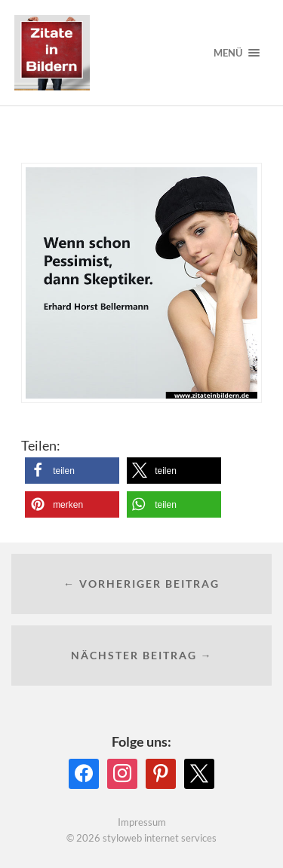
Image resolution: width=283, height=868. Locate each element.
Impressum (142, 822)
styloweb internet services (160, 838)
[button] (72, 471)
